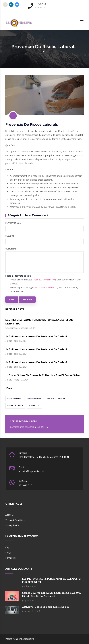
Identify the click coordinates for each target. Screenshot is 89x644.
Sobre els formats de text (18, 276)
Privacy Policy (12, 525)
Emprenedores (34, 399)
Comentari (11, 249)
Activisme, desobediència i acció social (45, 607)
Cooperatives (12, 328)
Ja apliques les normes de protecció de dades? (36, 337)
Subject (10, 236)
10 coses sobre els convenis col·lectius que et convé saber (43, 375)
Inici (45, 51)
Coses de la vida (15, 406)
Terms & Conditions (15, 520)
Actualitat (34, 406)
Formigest (10, 558)
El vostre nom (13, 223)
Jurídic (9, 341)
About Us (10, 515)
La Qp (8, 552)
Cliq (7, 547)
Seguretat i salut (56, 399)
